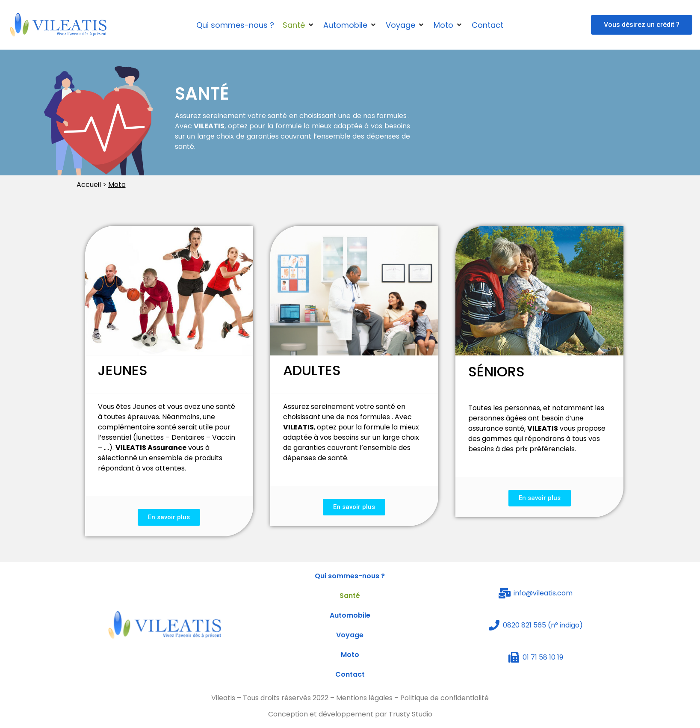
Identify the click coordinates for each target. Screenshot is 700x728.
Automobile (350, 615)
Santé (350, 596)
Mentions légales (364, 698)
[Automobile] (350, 25)
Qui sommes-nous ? (350, 576)
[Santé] (299, 25)
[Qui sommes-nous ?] (235, 25)
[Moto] (448, 25)
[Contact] (487, 25)
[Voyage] (405, 25)
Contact (350, 674)
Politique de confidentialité (445, 698)
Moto (350, 655)
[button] (642, 25)
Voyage (350, 635)
